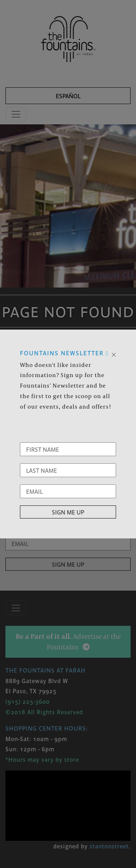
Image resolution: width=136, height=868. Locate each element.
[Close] (114, 354)
